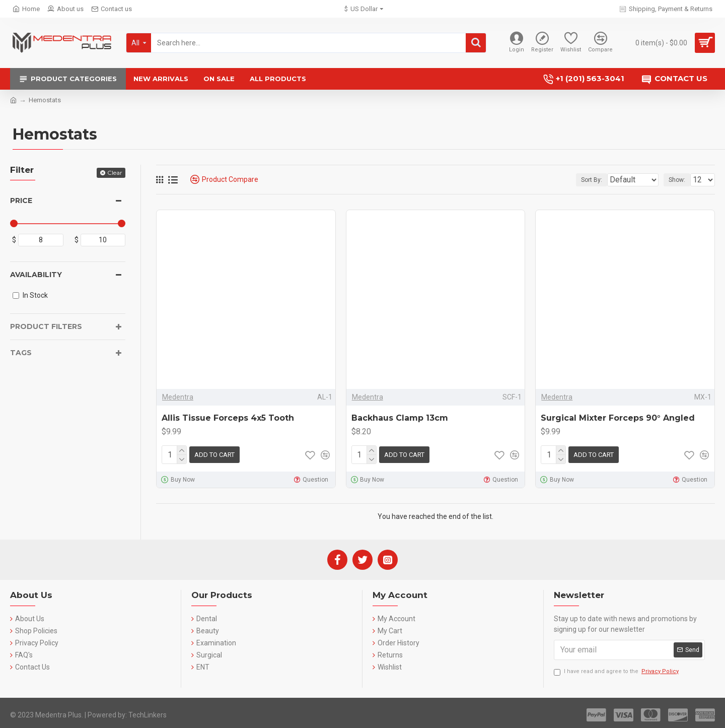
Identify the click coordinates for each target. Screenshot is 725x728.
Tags (21, 353)
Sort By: (585, 180)
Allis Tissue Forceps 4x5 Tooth (228, 418)
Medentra (178, 397)
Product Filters (46, 326)
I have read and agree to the (617, 670)
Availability (36, 275)
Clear (115, 173)
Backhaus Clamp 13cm (400, 418)
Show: (680, 180)
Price (21, 201)
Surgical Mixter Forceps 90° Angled (618, 418)
